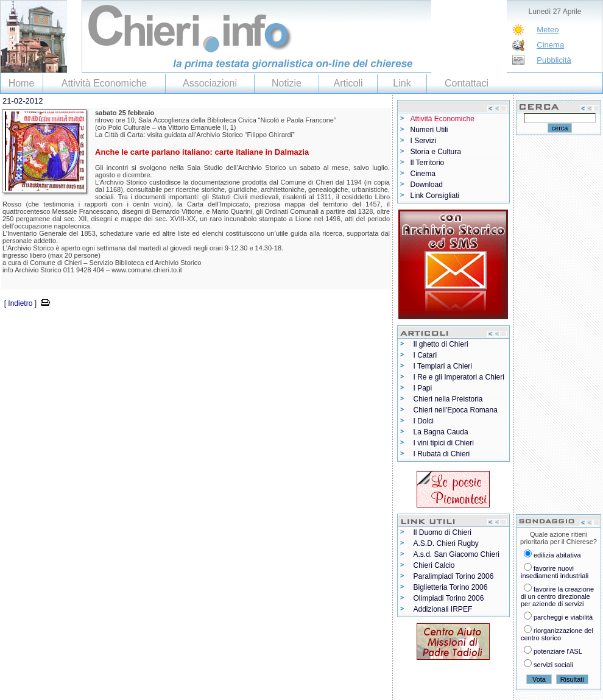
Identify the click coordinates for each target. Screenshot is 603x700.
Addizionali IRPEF (443, 609)
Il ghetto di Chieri (441, 344)
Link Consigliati (435, 196)
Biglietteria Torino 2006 (451, 587)
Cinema (550, 45)
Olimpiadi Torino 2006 (449, 598)
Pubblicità (554, 60)
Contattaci (467, 83)
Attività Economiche (104, 83)
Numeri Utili (429, 130)
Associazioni (210, 83)
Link (402, 83)
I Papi (423, 388)
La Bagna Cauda (441, 432)
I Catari (425, 355)
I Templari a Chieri (443, 366)
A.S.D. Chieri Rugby (446, 543)
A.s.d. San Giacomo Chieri (457, 554)
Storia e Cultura (436, 152)
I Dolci (424, 421)
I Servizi (424, 141)
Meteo (548, 30)
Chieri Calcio (434, 565)
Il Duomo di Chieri (443, 532)
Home (22, 83)
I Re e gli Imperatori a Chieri (459, 377)
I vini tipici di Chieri (444, 443)
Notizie (287, 83)
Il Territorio (428, 163)
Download (427, 185)
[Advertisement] (143, 328)
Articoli (348, 83)
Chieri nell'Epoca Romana (456, 410)
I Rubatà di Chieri (442, 454)
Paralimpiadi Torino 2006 (454, 576)
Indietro (20, 303)
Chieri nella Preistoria (448, 399)
